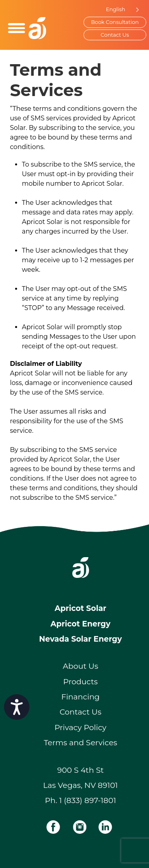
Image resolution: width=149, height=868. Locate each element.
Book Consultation (115, 22)
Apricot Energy (80, 624)
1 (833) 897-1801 (88, 800)
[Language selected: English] (120, 9)
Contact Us (115, 35)
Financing (80, 697)
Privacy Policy (80, 727)
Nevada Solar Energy (80, 639)
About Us (80, 666)
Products (80, 681)
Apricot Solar (80, 608)
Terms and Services (80, 742)
